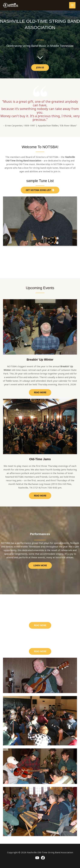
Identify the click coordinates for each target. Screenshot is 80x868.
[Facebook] (43, 858)
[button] (40, 68)
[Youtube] (37, 858)
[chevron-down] (40, 57)
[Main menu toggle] (72, 5)
